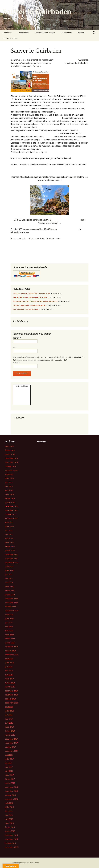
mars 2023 (9, 494)
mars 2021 (9, 587)
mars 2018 (9, 727)
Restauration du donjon (45, 33)
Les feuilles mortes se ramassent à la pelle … (31, 297)
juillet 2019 (9, 663)
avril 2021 (9, 583)
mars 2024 (9, 446)
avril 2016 (9, 819)
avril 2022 (9, 538)
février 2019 (10, 683)
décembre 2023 (11, 458)
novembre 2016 (11, 791)
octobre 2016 (10, 795)
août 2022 (9, 522)
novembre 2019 (11, 647)
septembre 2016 (12, 799)
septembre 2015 (12, 847)
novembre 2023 (11, 462)
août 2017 (9, 755)
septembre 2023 (12, 470)
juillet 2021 (9, 571)
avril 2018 (9, 723)
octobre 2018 (10, 699)
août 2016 (9, 803)
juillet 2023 (9, 478)
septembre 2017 (12, 751)
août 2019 (9, 659)
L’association (23, 33)
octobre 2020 (10, 607)
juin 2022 (9, 530)
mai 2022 (9, 534)
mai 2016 (9, 815)
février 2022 (10, 547)
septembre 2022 (12, 518)
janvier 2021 (10, 595)
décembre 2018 (11, 691)
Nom (15, 348)
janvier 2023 (10, 502)
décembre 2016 (11, 787)
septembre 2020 (12, 611)
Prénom (17, 338)
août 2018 (9, 707)
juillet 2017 (9, 759)
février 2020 (10, 639)
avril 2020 (9, 631)
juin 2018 (9, 715)
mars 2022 (9, 542)
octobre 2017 (10, 747)
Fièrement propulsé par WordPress (25, 863)
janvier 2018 (10, 735)
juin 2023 (9, 482)
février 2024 (10, 450)
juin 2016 (9, 811)
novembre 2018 (11, 695)
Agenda (81, 33)
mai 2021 (9, 579)
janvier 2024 (10, 454)
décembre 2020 (11, 599)
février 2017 (10, 779)
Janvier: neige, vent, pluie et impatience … (30, 305)
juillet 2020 (9, 619)
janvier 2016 (10, 831)
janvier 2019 (10, 687)
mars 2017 (9, 775)
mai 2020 (9, 627)
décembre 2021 (11, 555)
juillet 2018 (9, 711)
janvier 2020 (10, 643)
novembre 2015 (11, 839)
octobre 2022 (10, 514)
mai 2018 (9, 719)
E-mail (16, 363)
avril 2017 (9, 771)
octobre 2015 (10, 843)
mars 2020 (9, 635)
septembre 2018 (12, 703)
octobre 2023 (10, 466)
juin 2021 (9, 575)
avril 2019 (9, 675)
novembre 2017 (11, 743)
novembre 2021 (11, 559)
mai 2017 (9, 767)
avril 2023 (9, 490)
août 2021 (9, 567)
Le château (7, 33)
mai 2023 (9, 486)
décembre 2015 (11, 835)
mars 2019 (9, 679)
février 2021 (10, 591)
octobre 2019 (10, 651)
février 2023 (10, 498)
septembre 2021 (12, 563)
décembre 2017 (11, 739)
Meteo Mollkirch (22, 386)
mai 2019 (9, 671)
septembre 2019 (12, 655)
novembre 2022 (11, 510)
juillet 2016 (9, 807)
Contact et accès (10, 38)
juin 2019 (9, 667)
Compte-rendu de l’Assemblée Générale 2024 (32, 293)
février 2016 (10, 827)
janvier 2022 (10, 551)
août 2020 (9, 615)
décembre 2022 (11, 506)
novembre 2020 (11, 603)
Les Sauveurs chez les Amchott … (27, 309)
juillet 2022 (9, 526)
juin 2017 (9, 763)
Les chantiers (66, 33)
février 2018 (10, 731)
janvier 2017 (10, 783)
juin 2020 (9, 623)
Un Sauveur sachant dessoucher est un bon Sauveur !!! (35, 301)
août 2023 (9, 474)
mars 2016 (9, 823)
